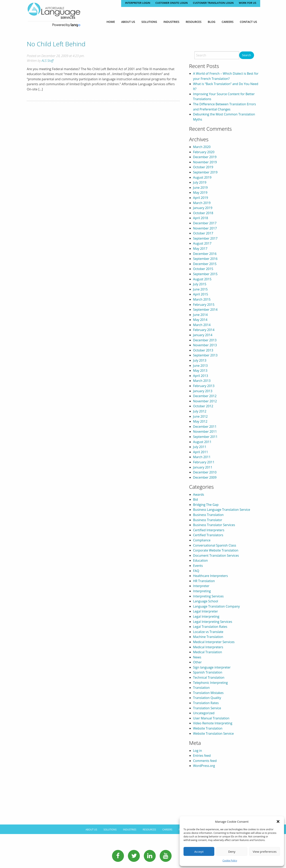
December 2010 (205, 472)
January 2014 (203, 335)
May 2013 (200, 371)
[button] (278, 822)
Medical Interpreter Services (214, 642)
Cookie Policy (230, 861)
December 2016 (205, 254)
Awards (199, 494)
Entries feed (202, 756)
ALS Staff (48, 61)
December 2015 (205, 264)
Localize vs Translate (208, 632)
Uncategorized (204, 713)
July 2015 (200, 284)
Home (111, 22)
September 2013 (205, 355)
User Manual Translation (211, 718)
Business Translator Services (214, 525)
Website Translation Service (213, 733)
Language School (206, 601)
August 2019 (202, 177)
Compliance (202, 540)
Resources (194, 22)
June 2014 (200, 315)
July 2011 (200, 447)
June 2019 (200, 188)
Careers (228, 22)
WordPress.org (204, 766)
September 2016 (205, 259)
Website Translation (208, 728)
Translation (201, 688)
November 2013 (205, 345)
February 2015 (204, 305)
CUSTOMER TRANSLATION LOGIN (213, 3)
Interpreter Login (137, 3)
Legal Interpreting (206, 616)
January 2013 (203, 391)
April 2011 (200, 452)
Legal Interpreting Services (213, 622)
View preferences (265, 852)
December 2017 (205, 223)
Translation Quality (207, 698)
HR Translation (204, 581)
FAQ (196, 571)
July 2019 (200, 182)
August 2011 (202, 442)
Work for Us (247, 3)
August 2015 (202, 279)
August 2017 (202, 243)
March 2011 (202, 457)
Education (200, 560)
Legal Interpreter (205, 611)
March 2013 (202, 381)
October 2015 (203, 269)
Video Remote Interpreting (213, 723)
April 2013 (200, 376)
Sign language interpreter (212, 667)
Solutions (149, 22)
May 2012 (200, 421)
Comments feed (205, 761)
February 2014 (204, 330)
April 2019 (200, 198)
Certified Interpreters (209, 530)
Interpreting (202, 591)
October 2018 (203, 213)
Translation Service (207, 708)
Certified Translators (208, 535)
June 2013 (200, 366)
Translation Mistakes (208, 693)
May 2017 (200, 249)
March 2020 (202, 147)
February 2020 (204, 152)
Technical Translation (209, 677)
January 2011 (203, 467)
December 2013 (205, 340)
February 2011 (204, 462)
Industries (171, 22)
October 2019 (203, 167)
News (197, 657)
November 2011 (205, 432)
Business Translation (208, 515)
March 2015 (202, 299)
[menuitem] (111, 22)
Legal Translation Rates (210, 627)
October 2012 (203, 406)
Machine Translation (208, 637)
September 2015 (205, 274)
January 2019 (203, 208)
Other (197, 662)
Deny (232, 852)
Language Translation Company (216, 606)
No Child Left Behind (56, 44)
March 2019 (202, 203)
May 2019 (200, 193)
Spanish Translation (208, 672)
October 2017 (203, 233)
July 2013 (200, 360)
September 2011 (205, 437)
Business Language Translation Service (222, 510)
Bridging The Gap (206, 505)
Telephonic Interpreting (210, 683)
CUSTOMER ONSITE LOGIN (171, 3)
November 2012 (205, 401)
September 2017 (205, 238)
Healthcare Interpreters (210, 576)
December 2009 (205, 477)
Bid (195, 499)
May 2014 (200, 320)
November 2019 (205, 162)
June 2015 (200, 289)
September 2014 (205, 310)
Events (198, 566)
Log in (198, 751)
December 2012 (205, 396)
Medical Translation (208, 652)
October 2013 (203, 350)
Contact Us (248, 22)
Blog (212, 22)
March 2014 (202, 325)
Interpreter (201, 586)
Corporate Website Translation (216, 550)
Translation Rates (206, 703)
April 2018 (200, 218)
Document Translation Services (216, 555)
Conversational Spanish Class (215, 545)
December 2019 (205, 157)
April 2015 (200, 294)
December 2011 (205, 427)
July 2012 (200, 411)
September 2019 (205, 172)
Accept (199, 852)
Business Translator (208, 520)
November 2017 (205, 228)
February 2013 (204, 386)
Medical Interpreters (208, 647)
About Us (128, 22)
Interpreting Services (208, 596)
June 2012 (200, 416)
